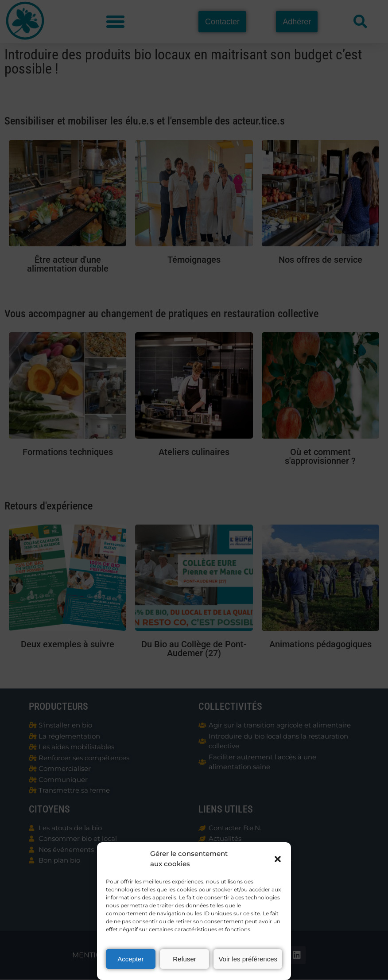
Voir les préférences (248, 959)
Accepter (130, 959)
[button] (278, 859)
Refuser (184, 959)
